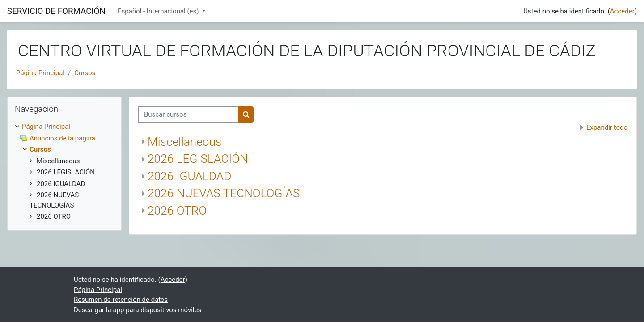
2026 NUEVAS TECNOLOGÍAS (224, 193)
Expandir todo (607, 127)
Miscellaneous (184, 142)
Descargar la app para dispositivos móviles (138, 310)
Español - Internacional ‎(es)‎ (159, 11)
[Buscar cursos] (189, 115)
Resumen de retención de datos (121, 300)
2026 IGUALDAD (189, 176)
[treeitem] (64, 127)
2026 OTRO (177, 211)
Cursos (85, 73)
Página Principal (40, 73)
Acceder (622, 11)
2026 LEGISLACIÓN (198, 159)
